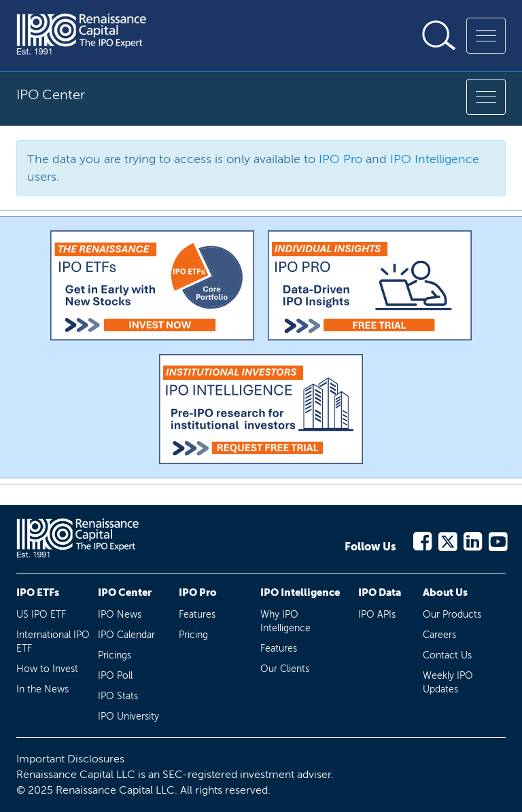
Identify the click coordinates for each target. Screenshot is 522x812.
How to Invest (47, 669)
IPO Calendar (126, 635)
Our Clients (285, 669)
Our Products (452, 615)
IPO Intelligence (435, 159)
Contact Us (447, 655)
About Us (445, 593)
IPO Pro (341, 159)
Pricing (193, 635)
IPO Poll (115, 676)
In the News (42, 689)
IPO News (120, 615)
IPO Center (125, 593)
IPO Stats (118, 696)
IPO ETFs (38, 593)
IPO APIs (377, 615)
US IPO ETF (41, 615)
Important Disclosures (70, 759)
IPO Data (380, 593)
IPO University (128, 717)
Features (197, 615)
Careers (439, 635)
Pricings (115, 655)
